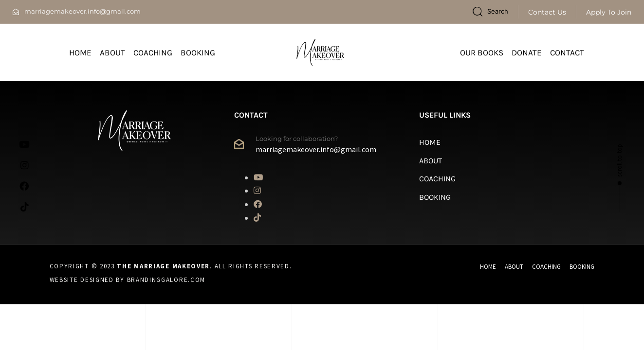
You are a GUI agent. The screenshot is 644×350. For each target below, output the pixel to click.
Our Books (482, 52)
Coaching (153, 52)
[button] (490, 12)
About (112, 52)
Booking (198, 52)
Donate (527, 52)
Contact (567, 52)
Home (80, 52)
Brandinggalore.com (166, 280)
